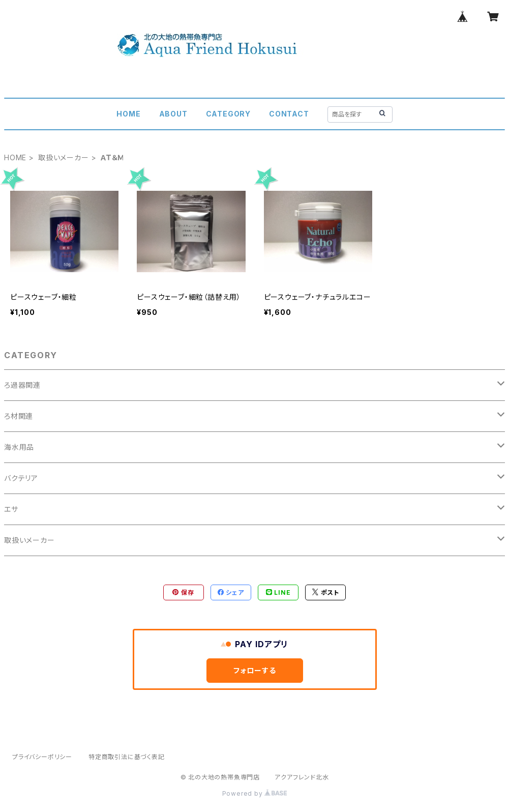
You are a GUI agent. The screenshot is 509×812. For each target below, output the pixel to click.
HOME (128, 114)
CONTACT (289, 114)
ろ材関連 (19, 416)
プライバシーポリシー (42, 757)
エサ (11, 509)
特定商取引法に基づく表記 (127, 757)
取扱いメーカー (64, 157)
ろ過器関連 (22, 385)
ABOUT (173, 114)
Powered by (255, 793)
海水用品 (19, 447)
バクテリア (21, 478)
